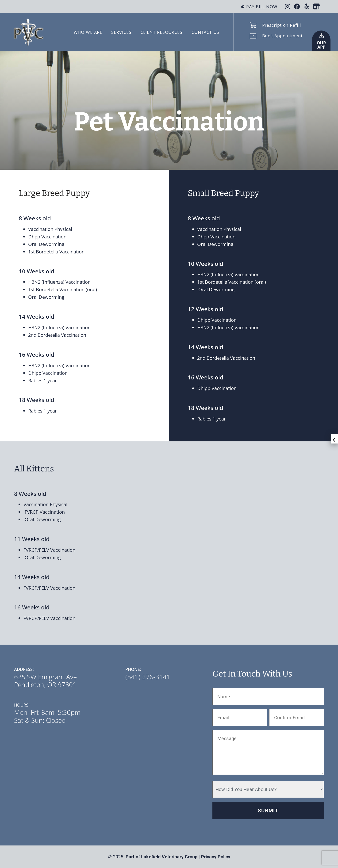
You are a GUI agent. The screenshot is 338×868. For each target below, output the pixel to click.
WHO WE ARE (88, 32)
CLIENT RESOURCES (161, 32)
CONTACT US (205, 32)
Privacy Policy (216, 857)
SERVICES (121, 32)
